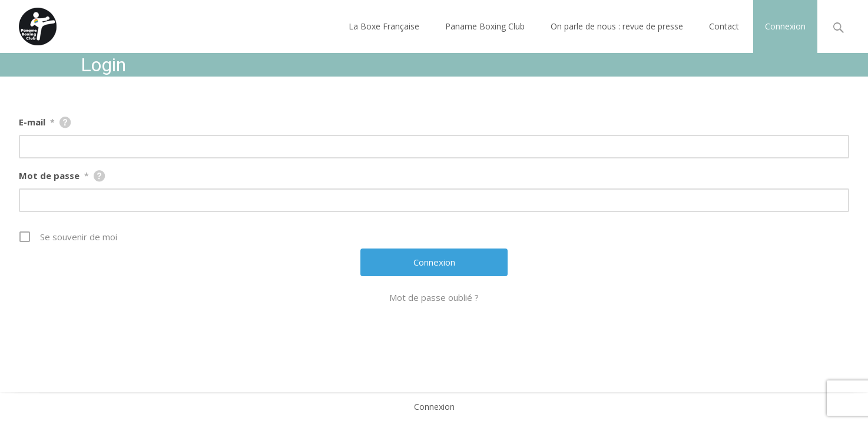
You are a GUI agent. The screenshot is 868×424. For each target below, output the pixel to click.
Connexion (785, 26)
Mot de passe (54, 175)
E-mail (37, 122)
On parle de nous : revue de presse (617, 26)
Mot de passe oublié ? (434, 297)
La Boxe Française (384, 26)
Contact (724, 26)
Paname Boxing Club (485, 26)
